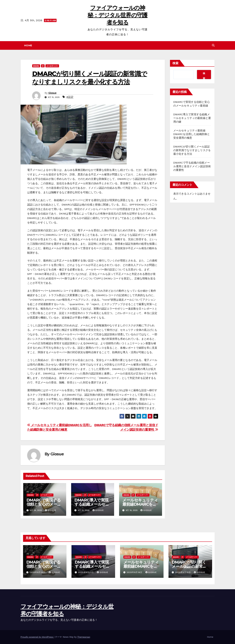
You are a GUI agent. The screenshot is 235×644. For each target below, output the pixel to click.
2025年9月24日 (38, 572)
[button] (213, 45)
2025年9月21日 (86, 572)
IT (43, 66)
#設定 (70, 97)
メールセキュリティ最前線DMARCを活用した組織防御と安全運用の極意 (192, 134)
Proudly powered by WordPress (37, 637)
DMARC (36, 66)
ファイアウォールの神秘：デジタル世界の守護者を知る (117, 15)
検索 (175, 63)
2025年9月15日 (183, 572)
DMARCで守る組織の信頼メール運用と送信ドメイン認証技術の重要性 (192, 166)
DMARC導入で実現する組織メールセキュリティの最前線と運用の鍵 (192, 118)
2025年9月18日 (135, 572)
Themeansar (84, 637)
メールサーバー (52, 66)
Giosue (52, 93)
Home (28, 45)
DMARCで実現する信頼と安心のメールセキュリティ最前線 (44, 504)
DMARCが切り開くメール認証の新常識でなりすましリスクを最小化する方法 (192, 150)
